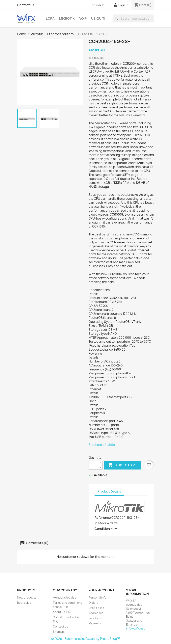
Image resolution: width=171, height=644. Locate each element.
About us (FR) (62, 612)
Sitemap (58, 632)
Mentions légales (64, 597)
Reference (103, 518)
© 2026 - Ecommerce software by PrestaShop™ (85, 639)
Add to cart (122, 465)
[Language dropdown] (97, 5)
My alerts (95, 623)
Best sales (24, 603)
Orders (93, 603)
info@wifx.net (135, 628)
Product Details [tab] (109, 491)
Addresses (96, 613)
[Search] (133, 18)
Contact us (26, 5)
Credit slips (96, 608)
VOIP (83, 18)
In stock (101, 523)
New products (27, 597)
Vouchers (95, 618)
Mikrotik (67, 18)
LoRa (50, 18)
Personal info (98, 597)
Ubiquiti (98, 18)
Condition (102, 529)
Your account (101, 590)
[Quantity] (93, 465)
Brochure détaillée (102, 445)
